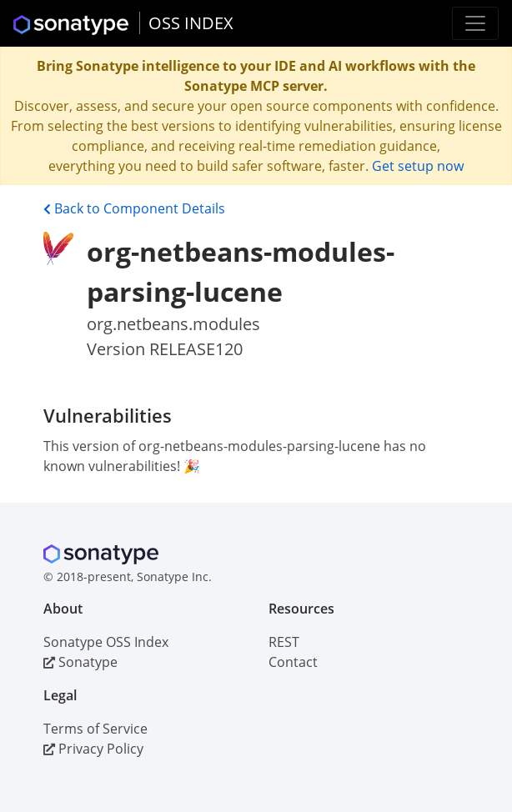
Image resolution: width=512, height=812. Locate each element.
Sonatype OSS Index (106, 642)
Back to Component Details (134, 208)
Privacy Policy (93, 749)
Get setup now (418, 166)
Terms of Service (95, 729)
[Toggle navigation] (475, 23)
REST (284, 642)
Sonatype (80, 662)
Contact (293, 662)
